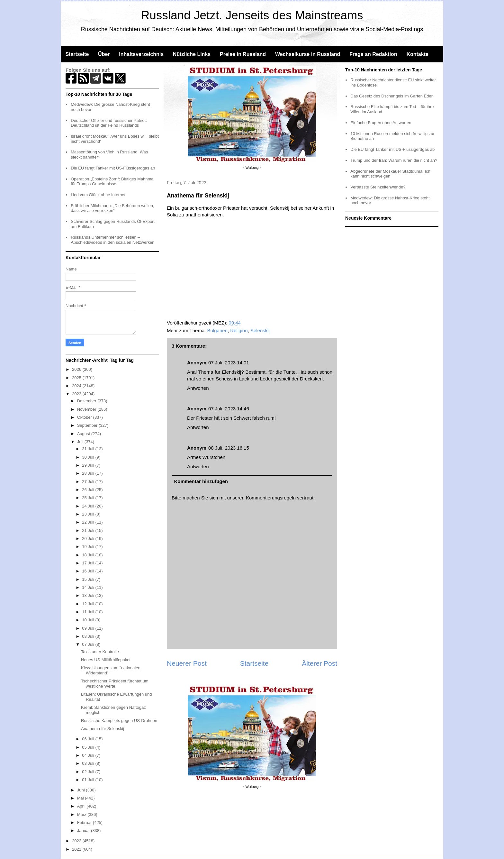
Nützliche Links (192, 54)
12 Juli (89, 604)
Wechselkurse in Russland (308, 54)
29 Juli (89, 465)
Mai (81, 798)
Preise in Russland (243, 54)
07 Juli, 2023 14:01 (229, 363)
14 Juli (89, 587)
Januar (84, 831)
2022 (77, 841)
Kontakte (417, 54)
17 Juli (89, 563)
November (87, 409)
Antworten (198, 388)
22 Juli (89, 522)
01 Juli (89, 780)
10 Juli (89, 620)
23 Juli (89, 514)
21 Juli (89, 530)
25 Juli (89, 498)
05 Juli (89, 747)
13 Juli (89, 595)
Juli (81, 442)
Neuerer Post (187, 663)
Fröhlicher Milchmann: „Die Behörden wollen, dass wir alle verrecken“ (112, 208)
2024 (77, 386)
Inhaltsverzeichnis (141, 54)
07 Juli (89, 644)
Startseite (77, 54)
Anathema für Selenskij (103, 729)
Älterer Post (319, 663)
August (84, 434)
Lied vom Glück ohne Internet (98, 195)
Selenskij (260, 330)
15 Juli (89, 579)
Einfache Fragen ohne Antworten (381, 123)
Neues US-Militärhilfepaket (106, 660)
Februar (85, 822)
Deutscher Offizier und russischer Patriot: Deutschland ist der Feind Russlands (109, 123)
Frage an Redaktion (373, 54)
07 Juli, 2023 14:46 (229, 409)
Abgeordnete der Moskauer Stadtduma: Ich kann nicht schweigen (390, 174)
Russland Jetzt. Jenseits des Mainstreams (252, 15)
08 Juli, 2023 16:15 (229, 448)
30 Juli (89, 457)
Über (104, 54)
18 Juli (89, 555)
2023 (77, 394)
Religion (239, 330)
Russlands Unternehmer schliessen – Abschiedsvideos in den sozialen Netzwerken (113, 240)
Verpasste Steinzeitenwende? (378, 187)
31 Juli (89, 449)
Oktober (85, 417)
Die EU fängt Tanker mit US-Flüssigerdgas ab (113, 168)
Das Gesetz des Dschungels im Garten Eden (392, 96)
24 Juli (89, 506)
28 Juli (89, 473)
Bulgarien (217, 330)
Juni (81, 790)
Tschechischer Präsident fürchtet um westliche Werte (115, 684)
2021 (77, 849)
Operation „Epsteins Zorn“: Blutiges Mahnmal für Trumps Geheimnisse (113, 182)
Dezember (87, 401)
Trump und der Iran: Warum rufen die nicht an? (394, 160)
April (82, 806)
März (82, 814)
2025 (77, 378)
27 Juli (89, 482)
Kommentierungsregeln (271, 498)
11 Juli (89, 612)
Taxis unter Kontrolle (100, 652)
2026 (77, 369)
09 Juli (89, 628)
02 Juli (89, 772)
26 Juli (89, 490)
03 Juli (89, 763)
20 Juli (89, 539)
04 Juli (89, 755)
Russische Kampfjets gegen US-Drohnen (119, 721)
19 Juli (89, 547)
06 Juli (89, 739)
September (88, 425)
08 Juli (89, 636)
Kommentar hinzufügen (201, 481)
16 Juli (89, 571)
